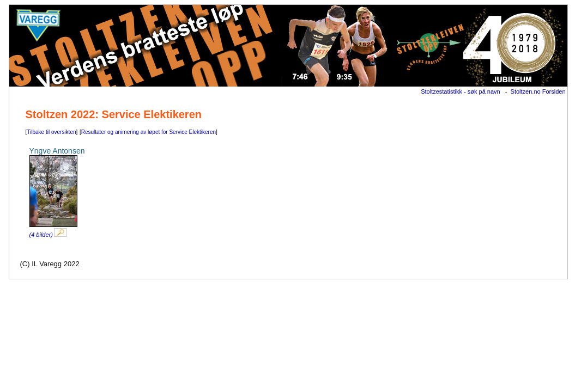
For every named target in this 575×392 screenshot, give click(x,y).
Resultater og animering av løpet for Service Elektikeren (149, 132)
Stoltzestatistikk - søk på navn (461, 91)
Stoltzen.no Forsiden (538, 91)
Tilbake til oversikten (51, 132)
